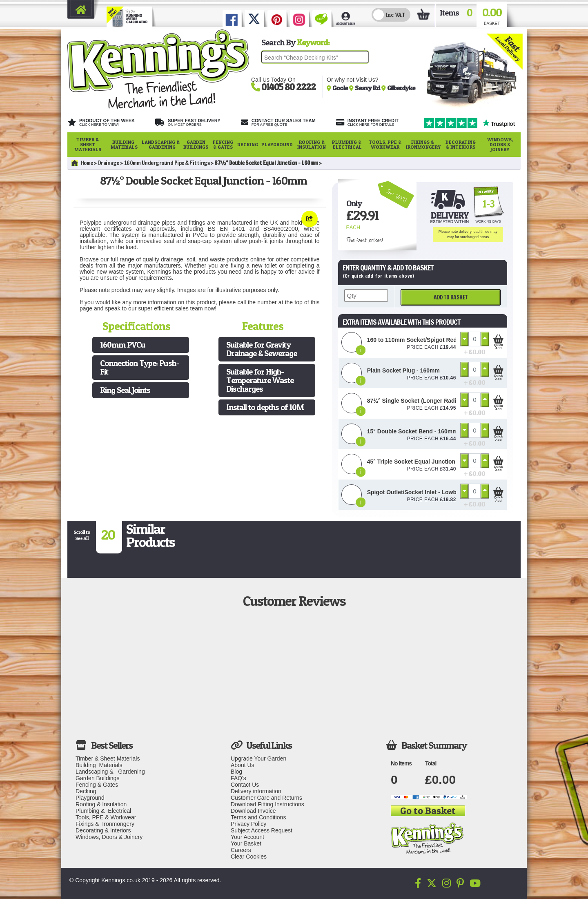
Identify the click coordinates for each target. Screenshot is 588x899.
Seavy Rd (368, 88)
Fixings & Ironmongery (423, 144)
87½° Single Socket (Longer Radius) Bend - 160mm (436, 401)
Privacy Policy (248, 824)
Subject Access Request (262, 830)
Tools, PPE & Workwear (385, 144)
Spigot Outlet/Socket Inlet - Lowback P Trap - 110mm (439, 492)
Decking (248, 144)
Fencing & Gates (223, 144)
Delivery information (256, 791)
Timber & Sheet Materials (88, 144)
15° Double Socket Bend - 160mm (412, 431)
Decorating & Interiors (461, 144)
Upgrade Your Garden (258, 758)
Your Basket (246, 843)
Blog (236, 772)
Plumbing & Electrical (347, 144)
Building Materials (124, 144)
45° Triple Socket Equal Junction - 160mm (424, 462)
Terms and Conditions (258, 817)
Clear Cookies (249, 857)
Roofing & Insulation (312, 144)
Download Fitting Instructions (267, 804)
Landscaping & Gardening (161, 144)
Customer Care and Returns (266, 798)
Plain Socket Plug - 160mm (403, 370)
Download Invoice (253, 811)
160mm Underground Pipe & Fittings (167, 163)
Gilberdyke (401, 88)
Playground (277, 144)
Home (82, 163)
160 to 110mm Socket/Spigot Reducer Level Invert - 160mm (447, 340)
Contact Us (245, 785)
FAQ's (238, 778)
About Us (243, 765)
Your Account (247, 837)
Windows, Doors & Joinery (500, 144)
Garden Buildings (196, 144)
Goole (341, 88)
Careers (241, 850)
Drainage (109, 163)
